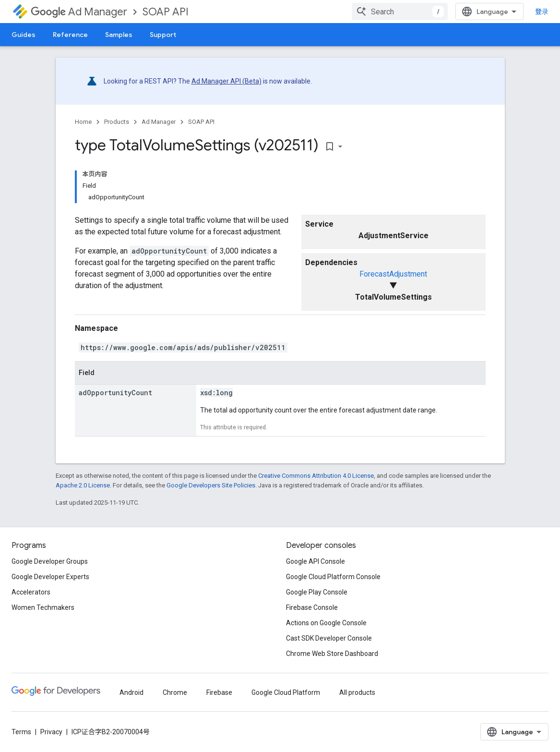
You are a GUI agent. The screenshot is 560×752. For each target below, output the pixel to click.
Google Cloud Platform (286, 692)
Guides (24, 35)
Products (117, 122)
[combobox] (400, 12)
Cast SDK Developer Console (329, 638)
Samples (119, 35)
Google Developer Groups (50, 561)
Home (83, 122)
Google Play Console (317, 592)
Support (163, 35)
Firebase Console (312, 607)
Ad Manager (79, 12)
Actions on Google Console (326, 623)
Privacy (51, 732)
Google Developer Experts (50, 577)
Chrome (175, 692)
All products (357, 692)
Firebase (219, 692)
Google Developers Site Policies (211, 485)
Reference (70, 35)
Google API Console (316, 561)
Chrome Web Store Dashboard (332, 654)
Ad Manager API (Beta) (226, 81)
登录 (542, 12)
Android (131, 692)
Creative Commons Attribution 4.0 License (316, 476)
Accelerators (31, 592)
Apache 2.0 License (83, 485)
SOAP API (166, 12)
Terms (21, 732)
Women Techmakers (43, 607)
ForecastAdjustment (393, 274)
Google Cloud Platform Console (333, 577)
